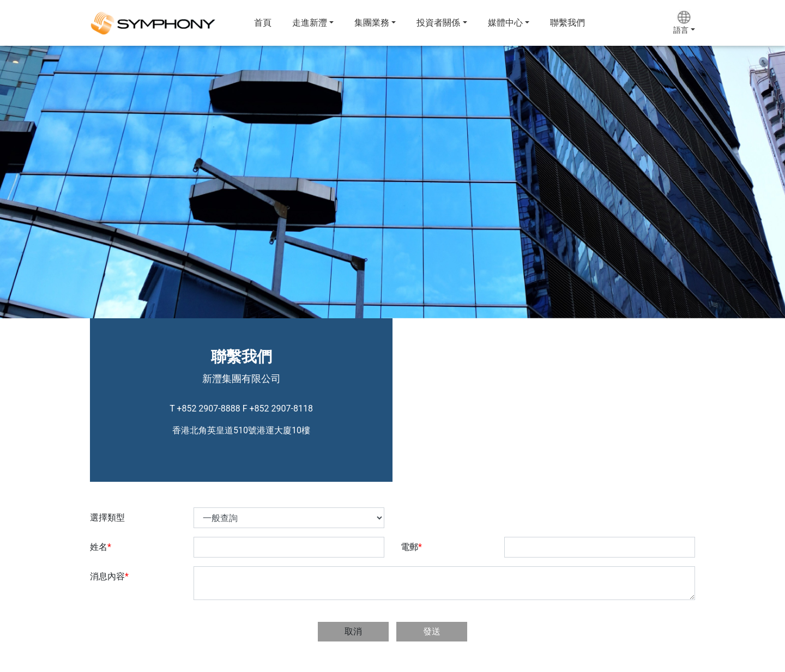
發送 (432, 631)
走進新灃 (310, 23)
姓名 (101, 547)
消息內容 (109, 576)
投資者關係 (438, 23)
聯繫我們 (567, 23)
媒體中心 (505, 23)
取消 (353, 631)
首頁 (263, 23)
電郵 (411, 547)
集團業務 (372, 23)
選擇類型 (107, 517)
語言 (681, 30)
